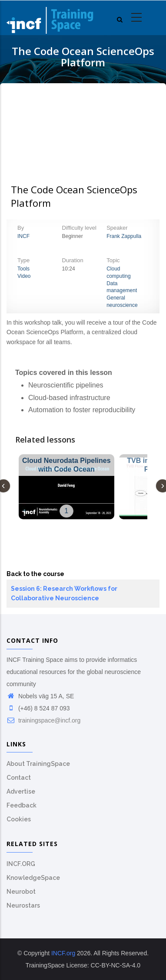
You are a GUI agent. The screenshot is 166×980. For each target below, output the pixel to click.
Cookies (19, 819)
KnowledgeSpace (33, 878)
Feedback (22, 805)
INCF (23, 236)
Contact (19, 778)
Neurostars (23, 905)
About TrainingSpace (38, 764)
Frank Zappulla (124, 236)
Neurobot (21, 892)
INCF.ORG (21, 864)
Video (24, 276)
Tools (23, 269)
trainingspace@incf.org (43, 720)
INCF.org (63, 953)
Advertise (21, 791)
